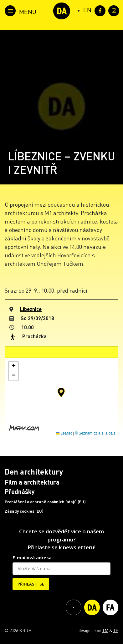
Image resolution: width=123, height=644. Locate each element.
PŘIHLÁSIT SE (31, 584)
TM (105, 630)
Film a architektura (32, 482)
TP (116, 630)
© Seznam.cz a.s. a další (96, 433)
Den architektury (34, 472)
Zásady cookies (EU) (24, 511)
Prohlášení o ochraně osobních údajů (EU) (45, 502)
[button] (61, 392)
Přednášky (20, 491)
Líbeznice (31, 309)
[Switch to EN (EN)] (87, 10)
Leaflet (64, 433)
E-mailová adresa (32, 558)
